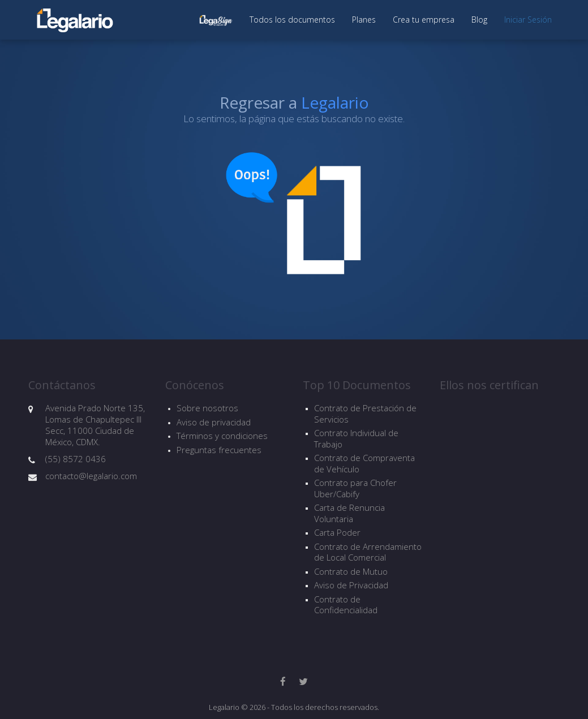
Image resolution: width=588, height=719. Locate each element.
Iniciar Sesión (528, 20)
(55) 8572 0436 (76, 459)
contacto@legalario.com (91, 476)
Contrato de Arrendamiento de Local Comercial (368, 552)
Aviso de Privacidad (351, 585)
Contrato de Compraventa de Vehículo (364, 464)
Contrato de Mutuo (351, 572)
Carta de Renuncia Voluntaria (349, 513)
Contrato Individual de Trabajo (356, 439)
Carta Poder (337, 533)
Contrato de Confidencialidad (346, 605)
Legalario (335, 102)
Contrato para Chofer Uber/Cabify (355, 488)
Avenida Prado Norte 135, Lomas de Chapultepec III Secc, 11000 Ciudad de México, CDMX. (95, 425)
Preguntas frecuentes (219, 450)
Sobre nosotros (207, 408)
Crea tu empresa (424, 20)
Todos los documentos (292, 20)
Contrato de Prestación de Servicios (365, 414)
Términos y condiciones (222, 436)
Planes (364, 20)
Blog (479, 20)
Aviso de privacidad (214, 422)
